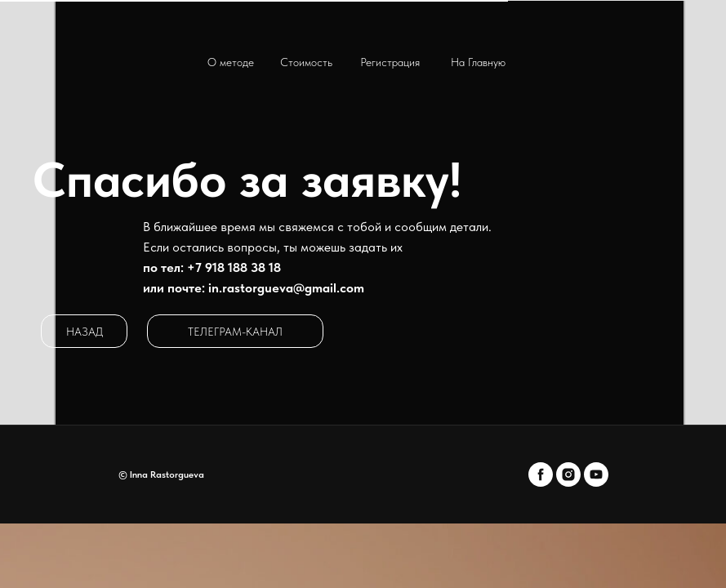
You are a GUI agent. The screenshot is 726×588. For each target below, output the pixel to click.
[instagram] (568, 474)
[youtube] (596, 474)
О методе (231, 62)
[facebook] (541, 474)
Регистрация (390, 62)
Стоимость (306, 62)
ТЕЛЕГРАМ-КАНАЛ (235, 332)
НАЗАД (85, 332)
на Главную (478, 62)
